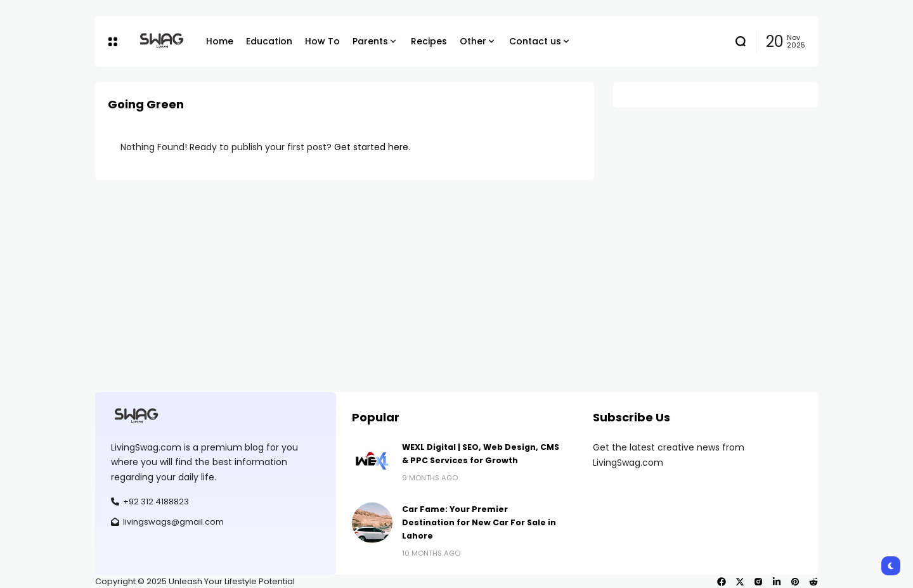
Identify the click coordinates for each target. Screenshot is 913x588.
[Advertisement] (456, 275)
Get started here (371, 147)
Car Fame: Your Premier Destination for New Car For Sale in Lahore (479, 523)
